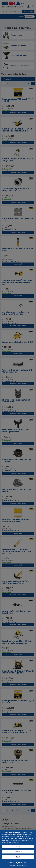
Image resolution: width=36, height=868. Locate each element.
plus (18, 857)
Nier (18, 847)
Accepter (18, 852)
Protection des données (21, 865)
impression (13, 865)
